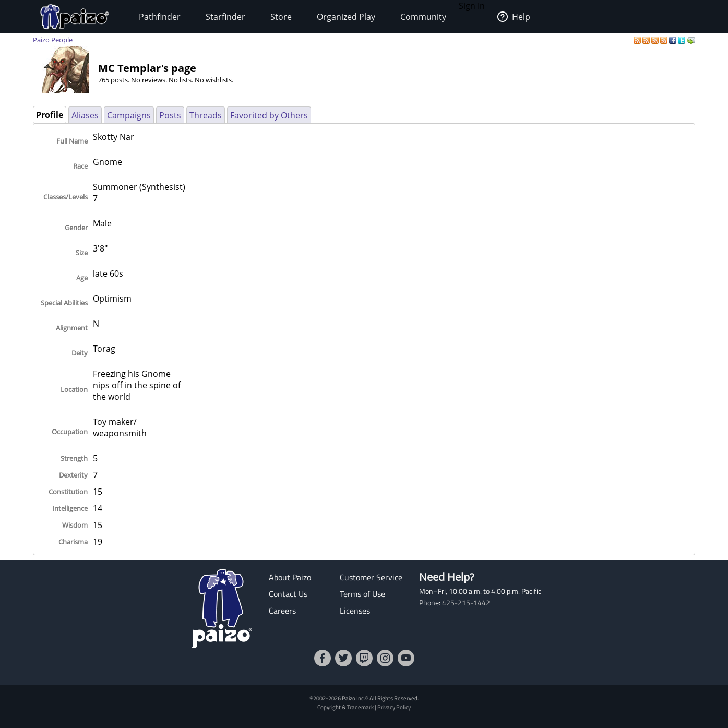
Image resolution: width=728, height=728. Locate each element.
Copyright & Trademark (345, 707)
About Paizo (290, 577)
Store (281, 17)
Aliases (85, 115)
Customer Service (371, 577)
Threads (206, 115)
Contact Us (288, 594)
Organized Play (346, 17)
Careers (282, 611)
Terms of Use (362, 594)
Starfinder (225, 17)
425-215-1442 (466, 603)
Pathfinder (160, 17)
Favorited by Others (269, 115)
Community (423, 17)
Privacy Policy (394, 707)
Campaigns (129, 115)
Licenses (355, 611)
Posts (170, 115)
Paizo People (53, 40)
